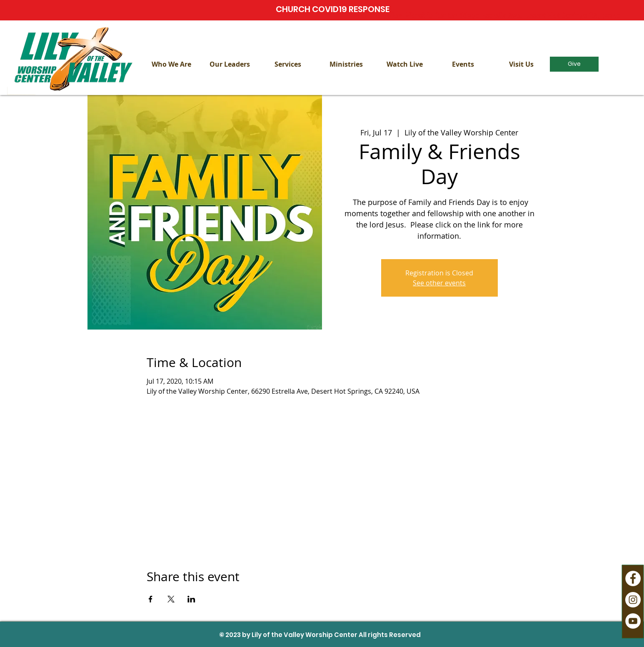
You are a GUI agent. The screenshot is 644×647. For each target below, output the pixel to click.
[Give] (574, 64)
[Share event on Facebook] (151, 599)
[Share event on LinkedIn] (191, 599)
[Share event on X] (171, 599)
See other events (439, 283)
